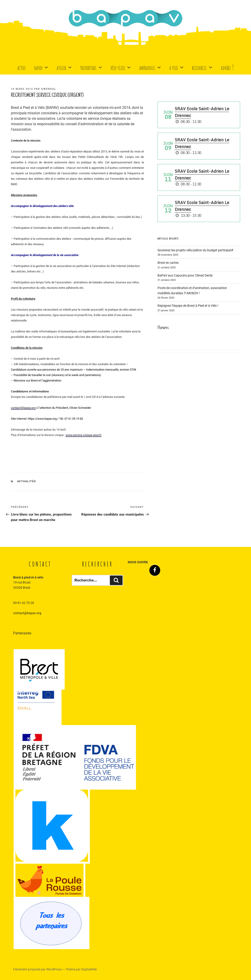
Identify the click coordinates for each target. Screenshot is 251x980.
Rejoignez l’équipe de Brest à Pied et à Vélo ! (188, 306)
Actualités (27, 481)
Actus (21, 67)
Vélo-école (121, 67)
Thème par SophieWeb (81, 969)
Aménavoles (150, 67)
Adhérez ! (227, 67)
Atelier (65, 67)
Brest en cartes (168, 263)
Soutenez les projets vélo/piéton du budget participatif (195, 250)
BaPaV (42, 67)
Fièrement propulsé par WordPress (38, 969)
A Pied (177, 67)
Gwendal (49, 89)
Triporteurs (92, 67)
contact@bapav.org (27, 613)
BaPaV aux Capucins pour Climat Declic (185, 275)
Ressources (203, 67)
